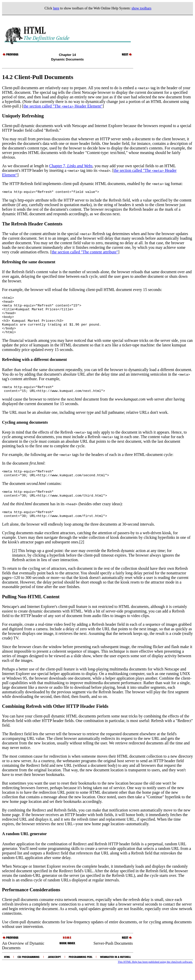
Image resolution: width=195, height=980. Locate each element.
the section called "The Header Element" (63, 106)
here (56, 8)
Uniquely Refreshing (23, 116)
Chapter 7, (71, 166)
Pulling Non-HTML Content (31, 611)
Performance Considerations (31, 904)
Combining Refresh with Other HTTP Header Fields (55, 721)
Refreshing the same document (29, 263)
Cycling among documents (25, 432)
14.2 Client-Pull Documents (38, 77)
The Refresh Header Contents (32, 225)
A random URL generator (24, 848)
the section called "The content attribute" (85, 253)
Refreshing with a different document (34, 368)
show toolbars (141, 8)
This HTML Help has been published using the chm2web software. (155, 976)
